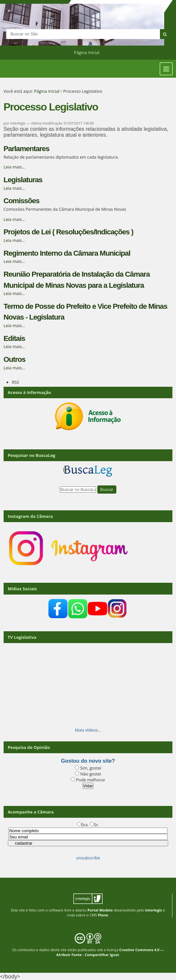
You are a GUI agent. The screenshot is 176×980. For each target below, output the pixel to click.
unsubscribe (88, 858)
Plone (103, 915)
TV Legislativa (22, 637)
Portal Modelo (100, 910)
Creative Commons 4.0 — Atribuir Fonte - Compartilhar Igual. (110, 952)
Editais (14, 338)
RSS (15, 382)
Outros (15, 359)
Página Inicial (87, 52)
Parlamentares (27, 149)
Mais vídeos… (88, 730)
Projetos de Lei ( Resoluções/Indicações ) (68, 232)
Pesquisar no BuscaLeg (32, 455)
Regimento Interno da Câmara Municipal (67, 253)
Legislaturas (23, 180)
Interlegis (153, 910)
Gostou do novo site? (88, 761)
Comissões (21, 201)
